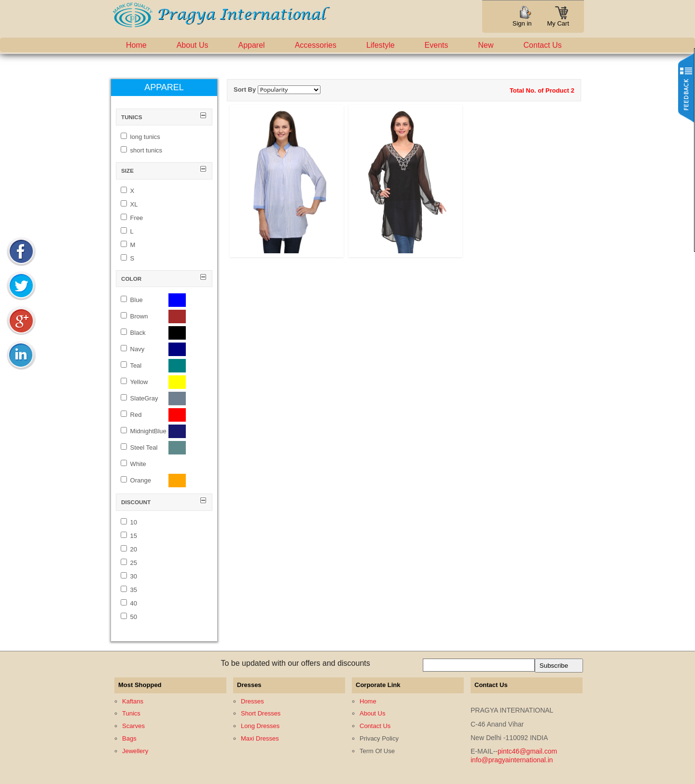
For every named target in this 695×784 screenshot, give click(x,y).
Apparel (252, 45)
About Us (193, 45)
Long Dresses (260, 726)
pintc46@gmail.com (527, 751)
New (486, 45)
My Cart (558, 21)
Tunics (131, 713)
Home (136, 45)
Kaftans (133, 701)
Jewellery (135, 751)
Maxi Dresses (260, 738)
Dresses (252, 701)
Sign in (522, 23)
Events (437, 45)
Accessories (316, 45)
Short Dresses (261, 713)
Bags (129, 738)
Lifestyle (381, 45)
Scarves (133, 726)
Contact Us (543, 45)
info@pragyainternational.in (512, 760)
